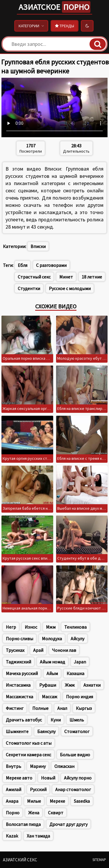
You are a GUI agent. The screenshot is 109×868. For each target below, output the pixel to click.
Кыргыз (84, 708)
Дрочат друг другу (68, 824)
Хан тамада (38, 836)
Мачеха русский (22, 673)
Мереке (57, 801)
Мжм (51, 627)
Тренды (65, 26)
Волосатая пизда (23, 824)
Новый (48, 778)
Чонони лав (64, 650)
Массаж (50, 697)
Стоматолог (77, 731)
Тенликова (75, 627)
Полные (40, 708)
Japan (80, 662)
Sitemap (99, 860)
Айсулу (77, 639)
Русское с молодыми (70, 288)
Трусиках (15, 650)
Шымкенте (17, 731)
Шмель (77, 720)
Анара (12, 801)
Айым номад (52, 662)
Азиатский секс (20, 860)
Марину (38, 766)
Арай (38, 650)
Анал (62, 708)
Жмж (70, 685)
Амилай (14, 789)
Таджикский (18, 662)
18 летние (92, 277)
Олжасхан (64, 766)
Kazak (12, 836)
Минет (66, 277)
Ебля (23, 265)
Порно (13, 813)
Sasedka (82, 801)
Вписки (38, 246)
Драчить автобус (24, 720)
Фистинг (15, 708)
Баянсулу (46, 731)
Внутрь (14, 766)
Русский (38, 789)
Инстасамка (18, 685)
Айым (52, 673)
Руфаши (48, 685)
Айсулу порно (78, 778)
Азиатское (54, 7)
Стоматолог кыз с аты (29, 743)
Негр (11, 627)
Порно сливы (19, 639)
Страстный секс (34, 277)
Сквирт (56, 813)
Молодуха (52, 639)
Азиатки (92, 685)
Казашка (75, 673)
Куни (56, 720)
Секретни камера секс (28, 755)
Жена (34, 813)
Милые (34, 801)
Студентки (29, 288)
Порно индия (79, 697)
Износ (31, 627)
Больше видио (75, 755)
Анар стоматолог (73, 789)
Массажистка (19, 697)
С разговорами (51, 265)
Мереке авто (19, 778)
